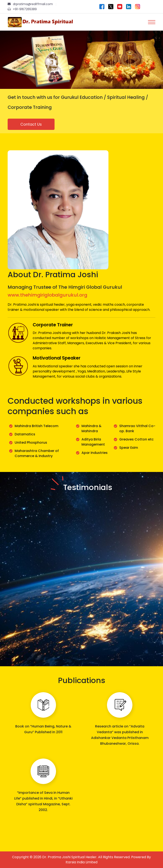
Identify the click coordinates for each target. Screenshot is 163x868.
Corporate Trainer (53, 325)
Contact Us (31, 124)
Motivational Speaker (57, 358)
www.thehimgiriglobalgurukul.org (47, 295)
